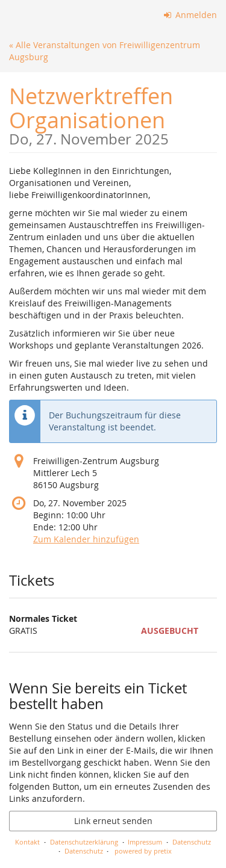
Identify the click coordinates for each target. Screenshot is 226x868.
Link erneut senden (113, 821)
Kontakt (27, 842)
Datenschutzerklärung (84, 842)
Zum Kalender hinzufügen (86, 539)
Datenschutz (192, 842)
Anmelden (191, 15)
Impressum (145, 842)
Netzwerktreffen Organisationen (113, 114)
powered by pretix (143, 851)
